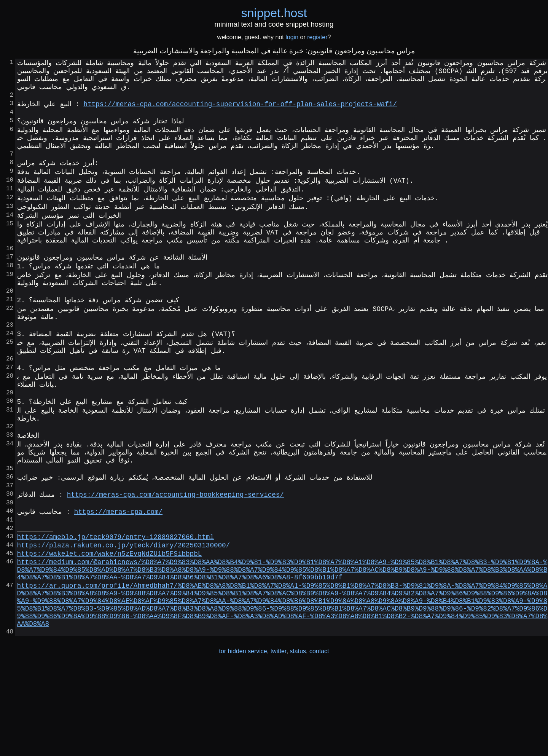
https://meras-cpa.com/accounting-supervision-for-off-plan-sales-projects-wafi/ (240, 111)
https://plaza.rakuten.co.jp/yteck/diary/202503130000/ (124, 617)
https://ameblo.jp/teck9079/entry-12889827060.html (115, 607)
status (298, 740)
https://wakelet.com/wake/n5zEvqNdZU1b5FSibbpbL (110, 627)
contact (319, 740)
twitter (279, 740)
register (317, 37)
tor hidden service (243, 740)
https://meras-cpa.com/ (118, 577)
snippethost (274, 13)
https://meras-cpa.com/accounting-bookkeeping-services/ (175, 558)
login (292, 37)
